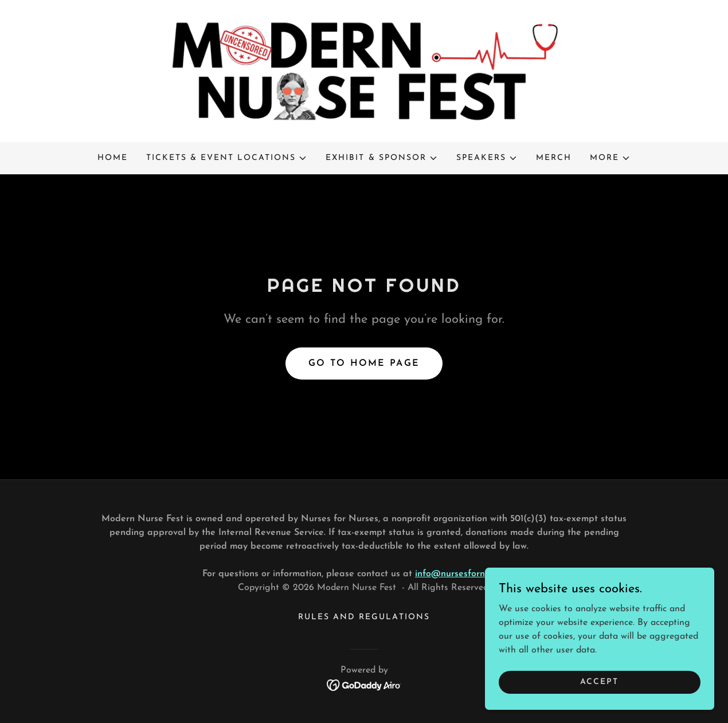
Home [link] (113, 158)
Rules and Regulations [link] (364, 617)
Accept (599, 682)
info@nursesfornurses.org (469, 574)
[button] (227, 158)
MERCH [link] (554, 158)
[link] (364, 71)
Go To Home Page (364, 364)
